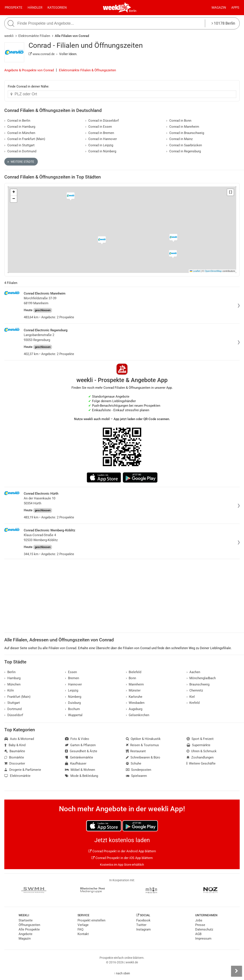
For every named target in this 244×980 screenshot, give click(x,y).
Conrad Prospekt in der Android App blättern (122, 851)
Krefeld (193, 703)
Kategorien (57, 8)
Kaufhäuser (76, 763)
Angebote (25, 934)
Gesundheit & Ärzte (81, 751)
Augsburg (134, 709)
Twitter (141, 925)
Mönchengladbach (201, 678)
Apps (235, 8)
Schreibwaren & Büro (143, 757)
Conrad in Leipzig (99, 145)
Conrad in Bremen (100, 133)
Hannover (73, 684)
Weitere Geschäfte (201, 763)
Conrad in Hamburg (20, 127)
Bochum (72, 709)
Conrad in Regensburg (184, 151)
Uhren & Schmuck (202, 751)
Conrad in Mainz (179, 139)
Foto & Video (77, 739)
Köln (9, 690)
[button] (230, 192)
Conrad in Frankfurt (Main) (25, 139)
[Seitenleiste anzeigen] (236, 971)
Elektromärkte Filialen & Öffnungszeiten (87, 70)
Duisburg (73, 703)
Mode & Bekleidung (82, 776)
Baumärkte (15, 751)
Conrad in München (20, 133)
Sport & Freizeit (200, 739)
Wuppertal (74, 715)
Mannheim (135, 684)
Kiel (191, 697)
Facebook (143, 920)
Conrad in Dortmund (20, 151)
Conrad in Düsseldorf (102, 121)
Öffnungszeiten (29, 925)
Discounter (15, 763)
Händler (35, 8)
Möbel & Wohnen (80, 770)
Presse (200, 925)
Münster (133, 690)
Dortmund (13, 709)
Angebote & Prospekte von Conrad (29, 70)
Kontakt (83, 934)
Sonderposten (139, 770)
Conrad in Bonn (179, 121)
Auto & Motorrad (19, 739)
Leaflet (195, 271)
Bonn (131, 678)
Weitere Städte (21, 162)
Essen (71, 672)
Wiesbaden (135, 703)
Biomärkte (14, 757)
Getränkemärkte (79, 757)
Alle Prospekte (29, 929)
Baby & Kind (15, 745)
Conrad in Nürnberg (101, 151)
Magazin (219, 8)
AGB (198, 934)
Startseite (26, 920)
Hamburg (12, 678)
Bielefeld (134, 672)
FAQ (80, 929)
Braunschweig (198, 684)
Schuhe (134, 763)
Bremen (72, 678)
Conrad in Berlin (17, 121)
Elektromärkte (17, 776)
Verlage (83, 925)
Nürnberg (73, 697)
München (12, 684)
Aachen (193, 672)
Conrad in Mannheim (183, 127)
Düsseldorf (14, 715)
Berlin (133, 11)
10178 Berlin (223, 23)
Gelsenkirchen (138, 715)
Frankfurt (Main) (17, 697)
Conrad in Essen (99, 127)
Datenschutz (204, 929)
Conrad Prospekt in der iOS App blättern (122, 858)
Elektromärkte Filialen (34, 36)
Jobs (199, 920)
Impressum (203, 939)
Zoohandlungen (200, 757)
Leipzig (72, 690)
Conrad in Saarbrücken (184, 145)
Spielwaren (136, 776)
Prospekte (14, 8)
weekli (9, 36)
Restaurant (136, 751)
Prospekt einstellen (91, 920)
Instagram (143, 929)
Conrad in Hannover (101, 139)
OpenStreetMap (213, 271)
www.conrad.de (42, 54)
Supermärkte (199, 745)
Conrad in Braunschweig (185, 133)
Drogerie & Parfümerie (23, 770)
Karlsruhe (134, 697)
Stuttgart (12, 703)
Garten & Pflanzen (80, 745)
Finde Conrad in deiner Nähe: (29, 86)
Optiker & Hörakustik (143, 739)
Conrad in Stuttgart (19, 145)
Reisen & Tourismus (143, 745)
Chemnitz (195, 690)
